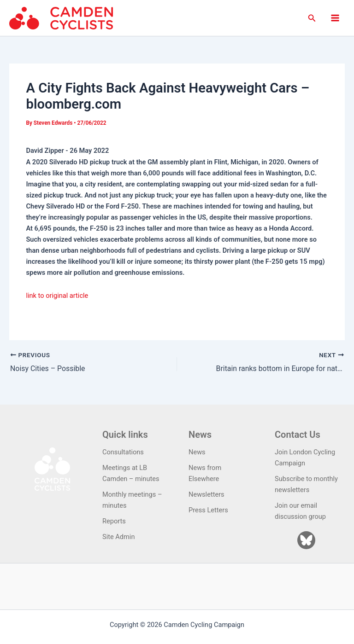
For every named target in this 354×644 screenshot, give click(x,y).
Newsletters (206, 494)
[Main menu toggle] (335, 18)
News (197, 452)
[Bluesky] (306, 540)
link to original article (57, 296)
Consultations (123, 452)
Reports (114, 521)
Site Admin (118, 537)
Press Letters (208, 510)
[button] (312, 18)
